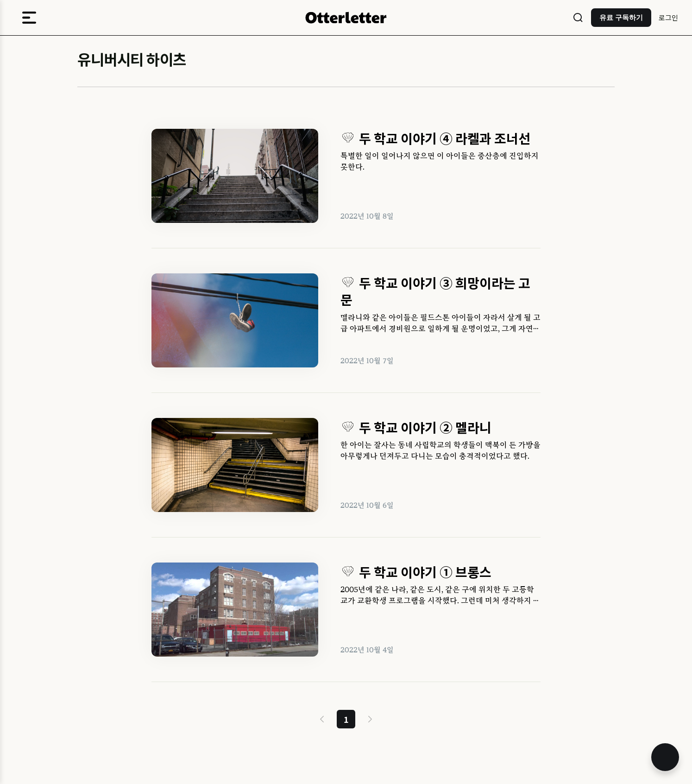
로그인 (668, 17)
